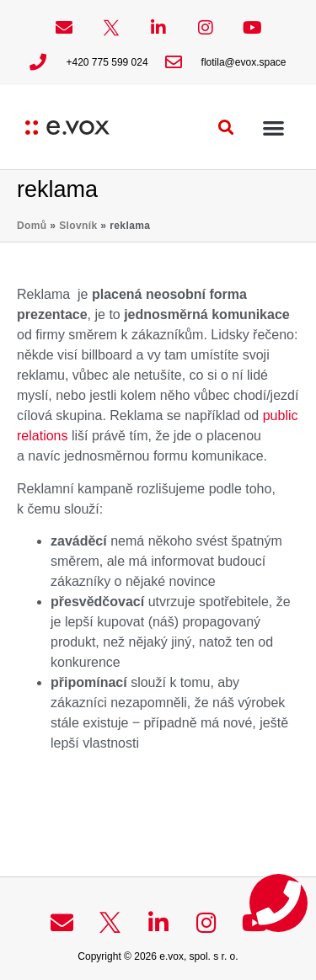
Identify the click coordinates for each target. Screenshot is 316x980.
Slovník (78, 226)
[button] (226, 128)
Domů (32, 226)
